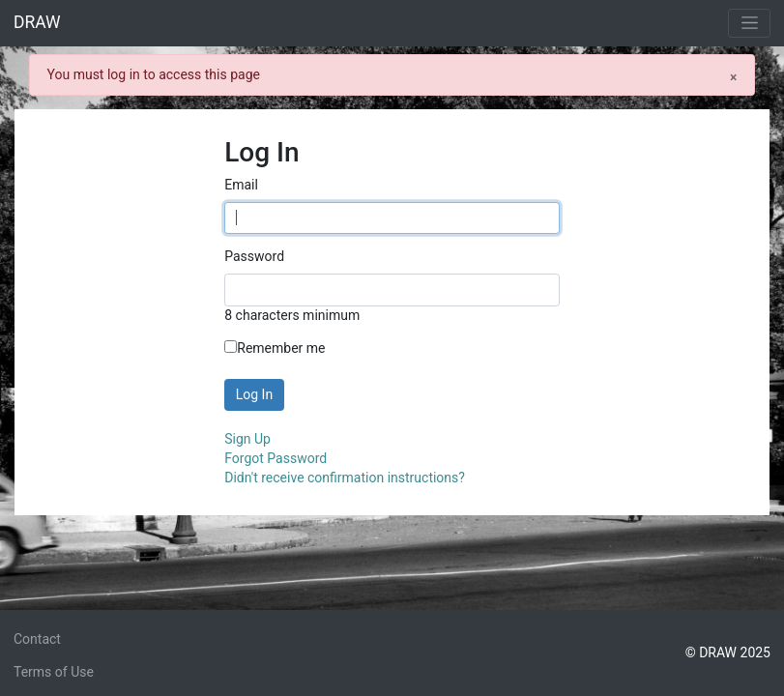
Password (254, 256)
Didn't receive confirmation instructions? (345, 478)
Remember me (275, 348)
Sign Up (247, 439)
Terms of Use (54, 672)
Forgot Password (276, 458)
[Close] (733, 77)
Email (241, 185)
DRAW (37, 22)
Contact (37, 639)
